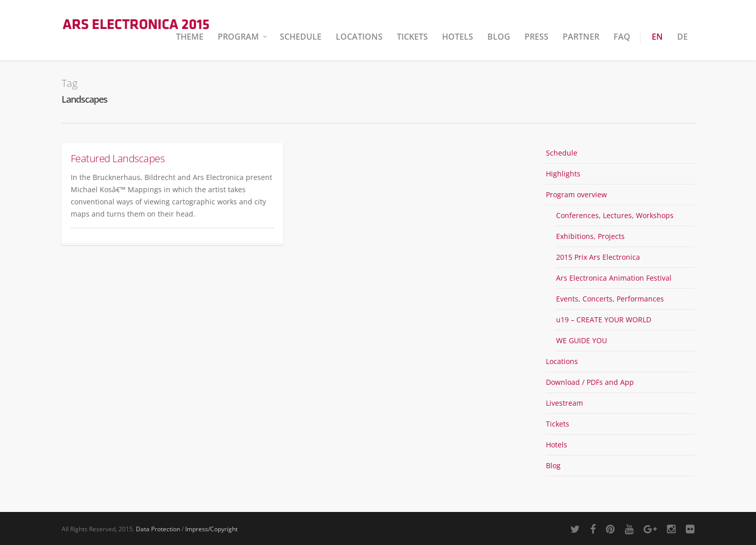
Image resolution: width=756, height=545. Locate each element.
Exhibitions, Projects (590, 236)
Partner (581, 37)
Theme (190, 37)
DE (682, 37)
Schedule (301, 37)
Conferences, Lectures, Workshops (615, 215)
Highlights (563, 174)
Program (243, 37)
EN (657, 37)
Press (536, 37)
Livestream (564, 403)
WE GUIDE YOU (581, 340)
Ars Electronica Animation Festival (614, 278)
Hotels (458, 37)
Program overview (576, 194)
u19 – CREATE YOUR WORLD (604, 320)
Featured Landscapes (118, 158)
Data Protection (158, 529)
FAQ (622, 37)
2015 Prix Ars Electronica (598, 257)
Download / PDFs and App (590, 382)
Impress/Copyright (211, 529)
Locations (359, 37)
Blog (499, 37)
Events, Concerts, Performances (610, 299)
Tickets (412, 37)
